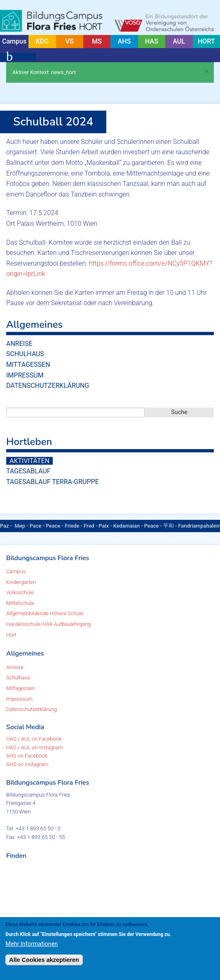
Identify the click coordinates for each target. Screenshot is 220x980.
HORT (206, 41)
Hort (11, 635)
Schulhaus (25, 354)
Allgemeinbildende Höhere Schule (45, 613)
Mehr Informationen (32, 944)
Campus (14, 41)
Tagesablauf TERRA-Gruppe (53, 482)
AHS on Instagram (27, 764)
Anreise (19, 344)
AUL (179, 41)
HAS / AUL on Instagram (34, 747)
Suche (179, 412)
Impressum (25, 375)
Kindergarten (21, 582)
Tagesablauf (28, 471)
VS (70, 41)
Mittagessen (28, 365)
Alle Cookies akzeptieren (44, 960)
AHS (124, 41)
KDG (42, 41)
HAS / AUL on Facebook (34, 739)
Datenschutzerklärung (48, 386)
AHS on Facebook (27, 756)
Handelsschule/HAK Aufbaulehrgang (48, 624)
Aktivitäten (29, 461)
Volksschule (20, 592)
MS (97, 41)
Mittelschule (20, 603)
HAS (152, 41)
